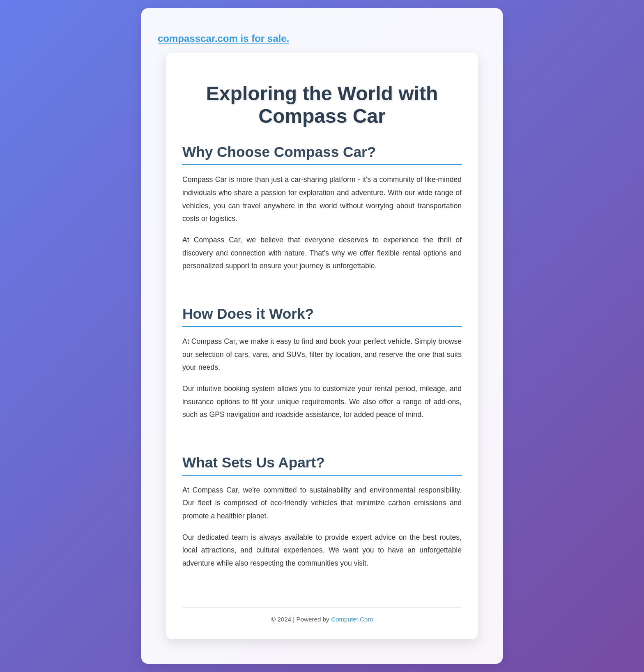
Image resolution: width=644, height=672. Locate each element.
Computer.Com (352, 619)
